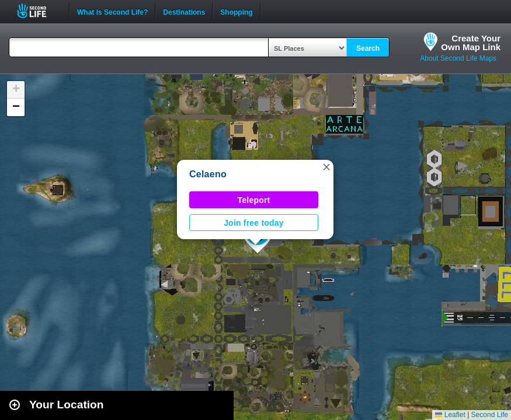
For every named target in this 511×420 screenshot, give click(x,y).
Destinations (184, 11)
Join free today (254, 223)
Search (368, 48)
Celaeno (208, 174)
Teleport (254, 200)
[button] (326, 167)
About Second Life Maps (458, 58)
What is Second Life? (112, 11)
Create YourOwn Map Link (471, 43)
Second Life (38, 11)
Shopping (236, 11)
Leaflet (450, 415)
